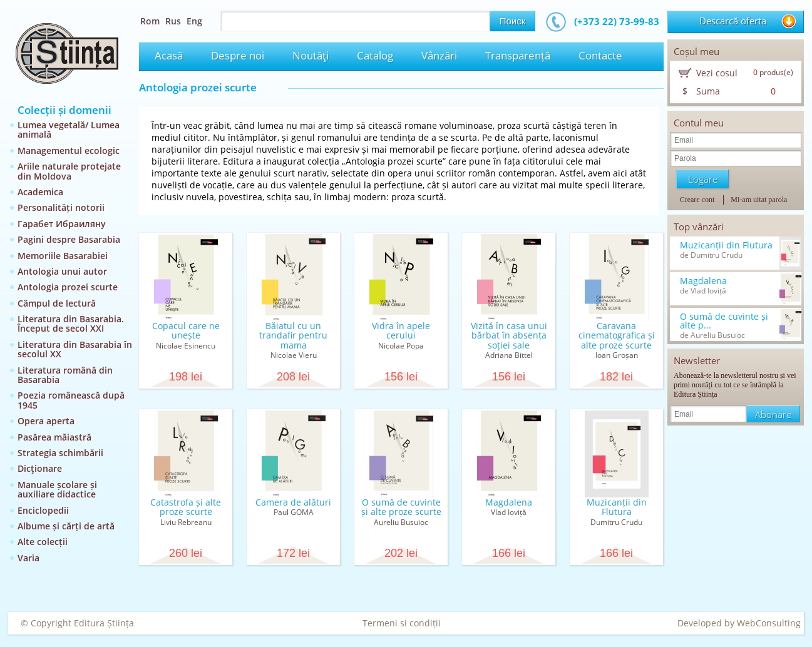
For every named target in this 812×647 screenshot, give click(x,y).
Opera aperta (46, 421)
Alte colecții (43, 542)
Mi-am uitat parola (759, 200)
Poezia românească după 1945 (71, 400)
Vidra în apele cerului (401, 330)
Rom (150, 21)
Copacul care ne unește (186, 330)
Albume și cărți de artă (66, 526)
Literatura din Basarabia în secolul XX (75, 349)
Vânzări (439, 55)
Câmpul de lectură (57, 303)
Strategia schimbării (60, 453)
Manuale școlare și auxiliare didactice (57, 489)
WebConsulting (769, 623)
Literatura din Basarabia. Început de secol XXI (71, 323)
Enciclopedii (43, 510)
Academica (40, 192)
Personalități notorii (61, 207)
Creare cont (697, 200)
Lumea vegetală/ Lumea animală (69, 130)
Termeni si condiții (402, 623)
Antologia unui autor (62, 271)
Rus (173, 21)
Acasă (169, 55)
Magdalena (509, 502)
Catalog (375, 55)
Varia (28, 558)
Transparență (518, 55)
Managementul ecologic (69, 150)
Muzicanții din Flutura (617, 507)
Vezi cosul (717, 73)
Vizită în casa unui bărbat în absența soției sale (509, 335)
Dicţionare (40, 468)
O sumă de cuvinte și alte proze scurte (401, 507)
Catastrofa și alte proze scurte (186, 507)
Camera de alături (293, 502)
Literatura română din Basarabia (65, 375)
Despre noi (238, 55)
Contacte (600, 55)
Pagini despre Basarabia (69, 239)
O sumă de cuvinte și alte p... (724, 321)
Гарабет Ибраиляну (62, 224)
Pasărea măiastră (54, 437)
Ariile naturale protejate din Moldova (69, 171)
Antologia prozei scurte (68, 287)
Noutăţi (311, 55)
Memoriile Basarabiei (63, 256)
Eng (194, 21)
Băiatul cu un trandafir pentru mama (293, 335)
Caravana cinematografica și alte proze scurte (617, 335)
